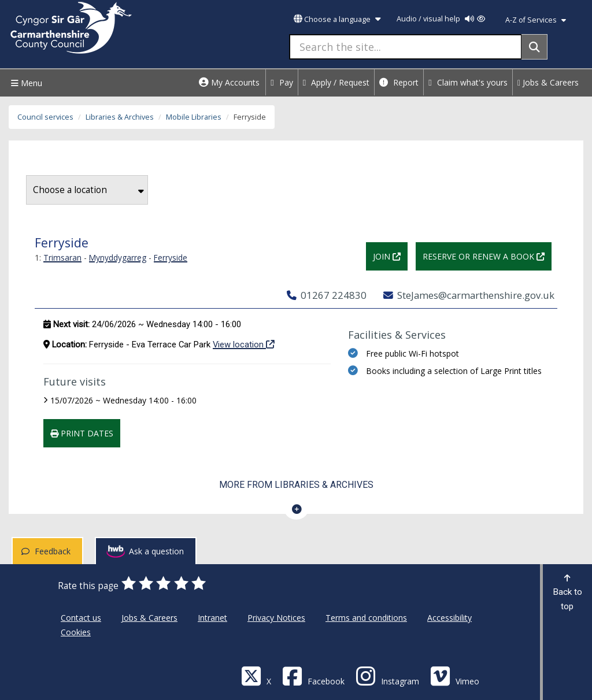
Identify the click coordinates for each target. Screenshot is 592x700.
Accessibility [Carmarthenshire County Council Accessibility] (449, 618)
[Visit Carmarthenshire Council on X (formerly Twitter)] (256, 675)
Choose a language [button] (337, 19)
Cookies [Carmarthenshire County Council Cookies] (76, 632)
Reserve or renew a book (487, 255)
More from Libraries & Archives (296, 485)
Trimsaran (62, 258)
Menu (25, 83)
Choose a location (88, 190)
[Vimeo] (455, 675)
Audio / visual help (441, 19)
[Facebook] (313, 675)
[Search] (534, 47)
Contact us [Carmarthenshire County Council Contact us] (81, 618)
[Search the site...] (406, 47)
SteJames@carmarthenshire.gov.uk (469, 295)
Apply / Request (336, 82)
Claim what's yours (468, 82)
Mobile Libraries (194, 117)
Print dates (82, 433)
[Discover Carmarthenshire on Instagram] (387, 675)
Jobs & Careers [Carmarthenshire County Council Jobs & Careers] (149, 618)
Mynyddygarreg (118, 258)
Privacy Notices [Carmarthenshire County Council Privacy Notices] (276, 618)
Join (390, 255)
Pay (282, 82)
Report (399, 82)
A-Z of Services (536, 20)
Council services (45, 117)
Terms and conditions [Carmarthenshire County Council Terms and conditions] (366, 618)
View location (244, 344)
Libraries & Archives (120, 117)
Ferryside (171, 258)
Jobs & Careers (548, 82)
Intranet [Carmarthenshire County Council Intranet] (212, 618)
